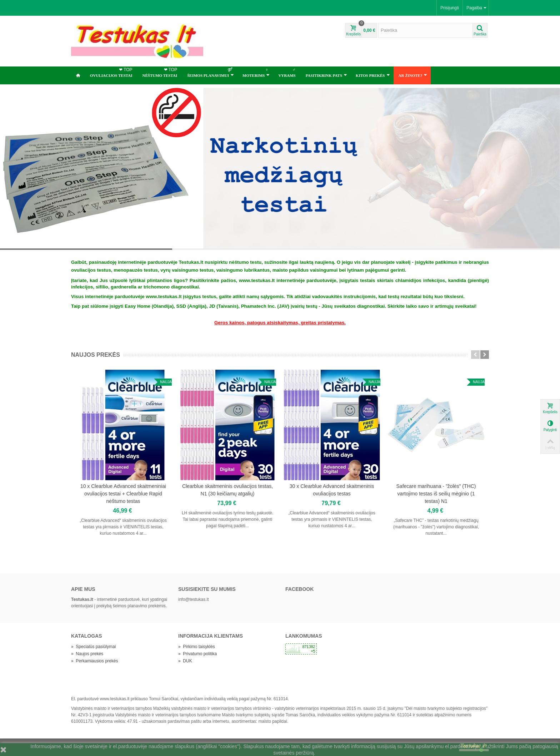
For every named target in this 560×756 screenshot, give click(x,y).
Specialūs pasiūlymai (93, 647)
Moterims (256, 72)
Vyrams (287, 72)
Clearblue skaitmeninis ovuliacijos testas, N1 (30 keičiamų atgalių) (227, 490)
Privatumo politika (197, 654)
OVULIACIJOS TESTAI (112, 72)
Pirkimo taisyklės (197, 647)
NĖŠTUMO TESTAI (161, 72)
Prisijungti (450, 8)
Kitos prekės (373, 75)
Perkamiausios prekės (94, 661)
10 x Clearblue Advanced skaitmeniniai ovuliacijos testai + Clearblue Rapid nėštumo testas (123, 494)
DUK (185, 661)
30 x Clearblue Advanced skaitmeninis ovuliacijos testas (332, 490)
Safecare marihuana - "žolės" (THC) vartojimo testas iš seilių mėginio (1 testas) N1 (436, 494)
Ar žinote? (413, 75)
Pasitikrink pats (326, 75)
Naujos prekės (96, 355)
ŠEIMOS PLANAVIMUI (211, 72)
